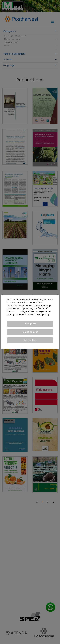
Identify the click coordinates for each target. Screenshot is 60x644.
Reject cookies (30, 332)
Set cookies (30, 340)
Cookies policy (41, 314)
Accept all (30, 324)
